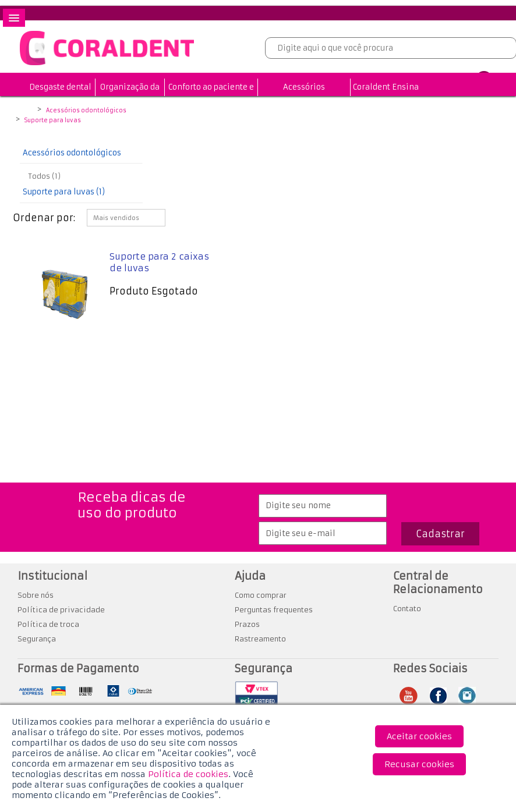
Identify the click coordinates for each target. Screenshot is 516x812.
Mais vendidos (116, 218)
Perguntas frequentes (274, 610)
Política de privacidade (61, 610)
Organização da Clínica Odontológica (130, 104)
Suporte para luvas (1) (64, 192)
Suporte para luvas (53, 120)
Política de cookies (188, 774)
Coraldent (26, 111)
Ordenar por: (44, 218)
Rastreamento (260, 639)
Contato (407, 609)
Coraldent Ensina (386, 87)
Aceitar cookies (419, 736)
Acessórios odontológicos (304, 96)
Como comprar (261, 595)
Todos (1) (45, 176)
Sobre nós (36, 595)
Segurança (37, 639)
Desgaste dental (60, 87)
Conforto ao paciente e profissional (211, 96)
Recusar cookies (419, 764)
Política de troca (48, 624)
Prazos (247, 624)
